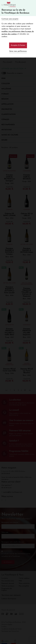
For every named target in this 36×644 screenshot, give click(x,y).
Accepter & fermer (18, 45)
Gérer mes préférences (18, 51)
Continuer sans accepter (10, 19)
